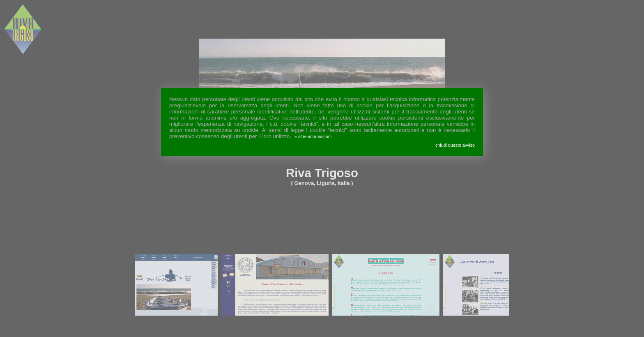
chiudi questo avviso (455, 145)
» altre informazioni (313, 136)
